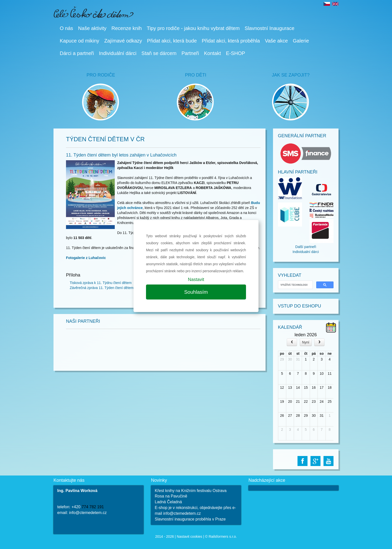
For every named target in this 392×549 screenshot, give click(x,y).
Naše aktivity (92, 28)
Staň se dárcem (159, 53)
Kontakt (212, 53)
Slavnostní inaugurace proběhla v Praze (190, 519)
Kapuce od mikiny (79, 41)
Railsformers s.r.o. (223, 536)
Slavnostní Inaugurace (270, 28)
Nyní (306, 342)
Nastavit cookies (189, 536)
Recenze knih (127, 28)
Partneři (190, 53)
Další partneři (306, 247)
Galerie (301, 41)
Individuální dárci (118, 53)
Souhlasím (196, 292)
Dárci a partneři (77, 53)
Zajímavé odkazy (123, 41)
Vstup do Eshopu (300, 306)
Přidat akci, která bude (172, 41)
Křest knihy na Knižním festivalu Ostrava (191, 491)
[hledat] (295, 285)
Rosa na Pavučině (171, 496)
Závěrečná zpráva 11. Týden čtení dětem (102, 288)
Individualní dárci (306, 252)
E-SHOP (236, 53)
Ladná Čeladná (168, 502)
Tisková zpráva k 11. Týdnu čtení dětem (101, 283)
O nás (66, 28)
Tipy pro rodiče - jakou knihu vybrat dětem (193, 28)
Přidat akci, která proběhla (231, 41)
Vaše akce (276, 41)
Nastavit (196, 279)
